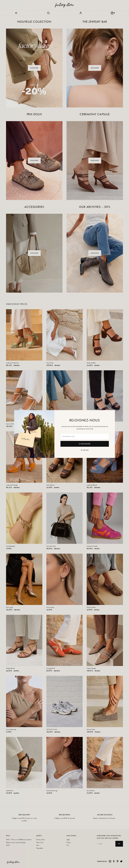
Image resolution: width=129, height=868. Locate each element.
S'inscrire (85, 444)
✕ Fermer (85, 450)
